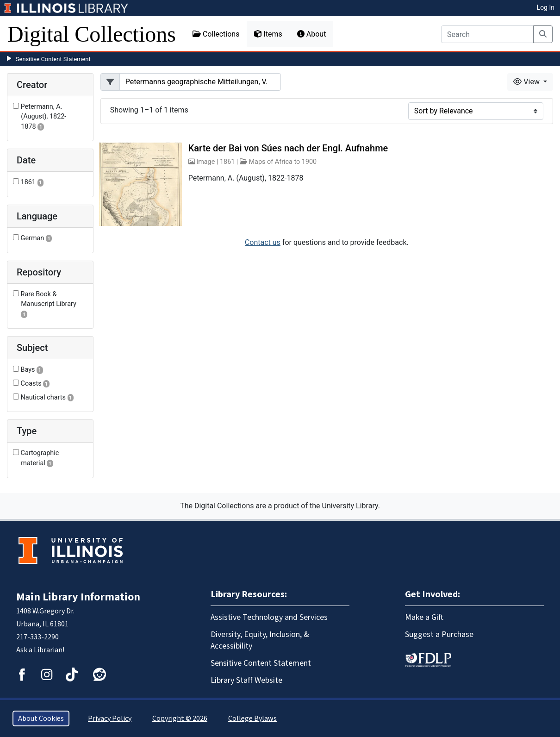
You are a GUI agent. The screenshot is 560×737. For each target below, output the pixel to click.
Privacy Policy (110, 718)
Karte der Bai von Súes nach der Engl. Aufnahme (288, 148)
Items (268, 34)
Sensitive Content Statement (53, 59)
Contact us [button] (263, 242)
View (527, 82)
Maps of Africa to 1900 (283, 162)
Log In (546, 7)
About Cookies (41, 718)
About (312, 34)
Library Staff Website (246, 680)
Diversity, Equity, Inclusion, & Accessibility (260, 640)
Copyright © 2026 (180, 718)
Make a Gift (424, 617)
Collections (216, 34)
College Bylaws (252, 718)
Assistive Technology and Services (269, 617)
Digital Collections (92, 34)
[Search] (487, 34)
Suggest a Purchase (439, 634)
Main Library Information (78, 597)
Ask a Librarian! (40, 650)
